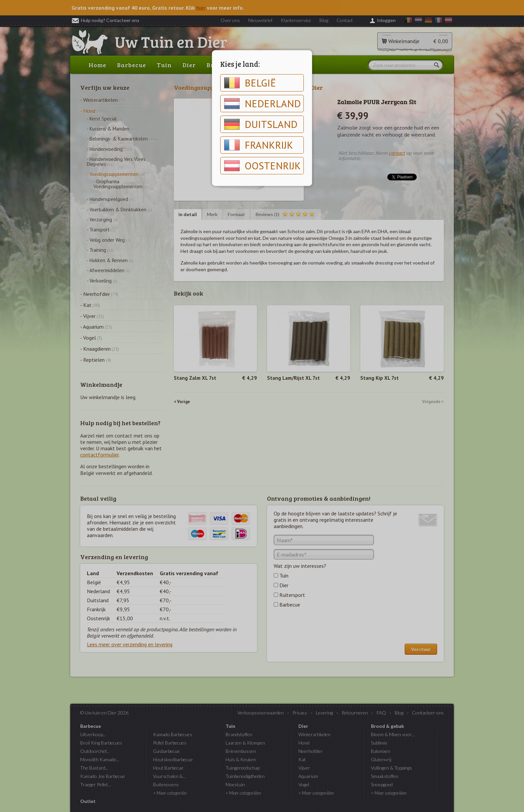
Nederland (262, 104)
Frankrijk (258, 145)
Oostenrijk (262, 166)
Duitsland (261, 124)
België (250, 83)
